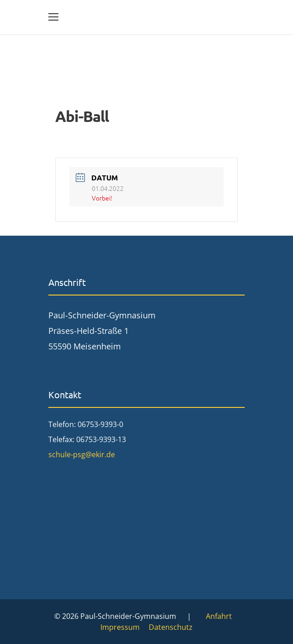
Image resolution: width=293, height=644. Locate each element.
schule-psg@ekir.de (82, 454)
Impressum (120, 627)
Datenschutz (171, 627)
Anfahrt (219, 616)
